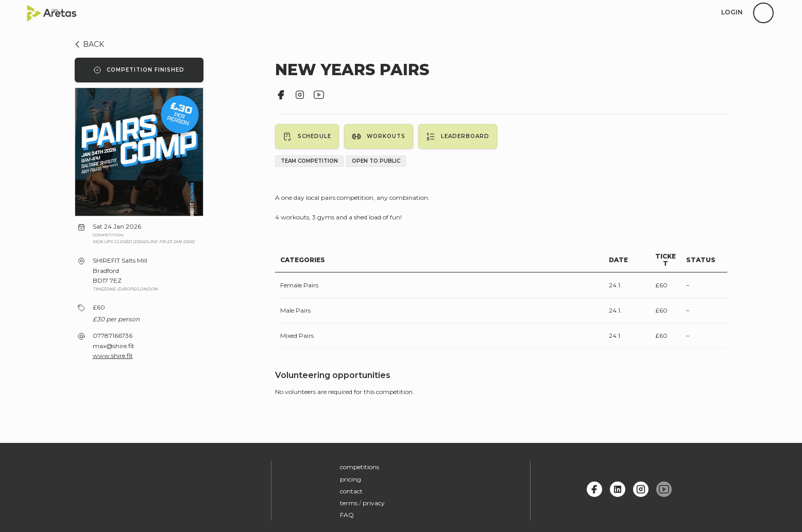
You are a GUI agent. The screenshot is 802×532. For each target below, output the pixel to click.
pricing (351, 477)
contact (351, 490)
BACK (88, 44)
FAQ (347, 513)
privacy (374, 501)
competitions (360, 465)
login (732, 12)
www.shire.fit (113, 356)
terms (349, 501)
